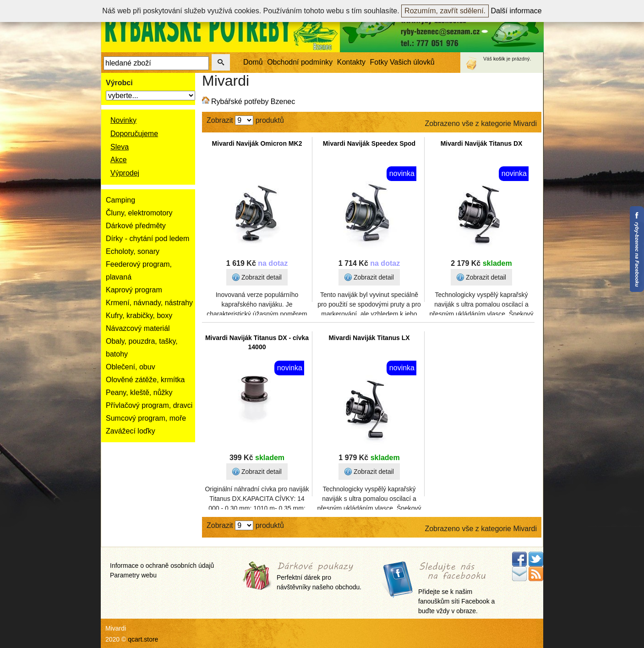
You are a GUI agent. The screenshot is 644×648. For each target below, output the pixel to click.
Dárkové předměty (136, 226)
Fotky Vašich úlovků (402, 62)
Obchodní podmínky (300, 62)
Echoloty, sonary (133, 251)
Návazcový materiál (138, 328)
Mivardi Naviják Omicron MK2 (257, 143)
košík (499, 59)
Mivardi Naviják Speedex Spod (369, 143)
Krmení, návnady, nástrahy (149, 303)
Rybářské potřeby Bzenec (253, 102)
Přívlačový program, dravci (149, 405)
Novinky (123, 120)
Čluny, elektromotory (139, 213)
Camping (120, 200)
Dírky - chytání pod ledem (147, 239)
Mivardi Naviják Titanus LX (369, 338)
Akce (119, 160)
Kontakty (351, 62)
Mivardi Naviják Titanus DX (482, 143)
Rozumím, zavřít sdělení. (445, 11)
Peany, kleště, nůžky (139, 393)
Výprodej (125, 173)
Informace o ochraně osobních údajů (162, 566)
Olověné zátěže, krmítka (145, 380)
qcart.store (143, 639)
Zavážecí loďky (131, 431)
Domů (253, 62)
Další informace (516, 11)
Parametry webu (133, 575)
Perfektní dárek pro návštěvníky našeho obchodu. (319, 577)
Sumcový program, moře (146, 418)
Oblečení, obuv (131, 367)
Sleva (120, 147)
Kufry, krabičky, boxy (139, 316)
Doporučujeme (134, 134)
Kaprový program (134, 290)
